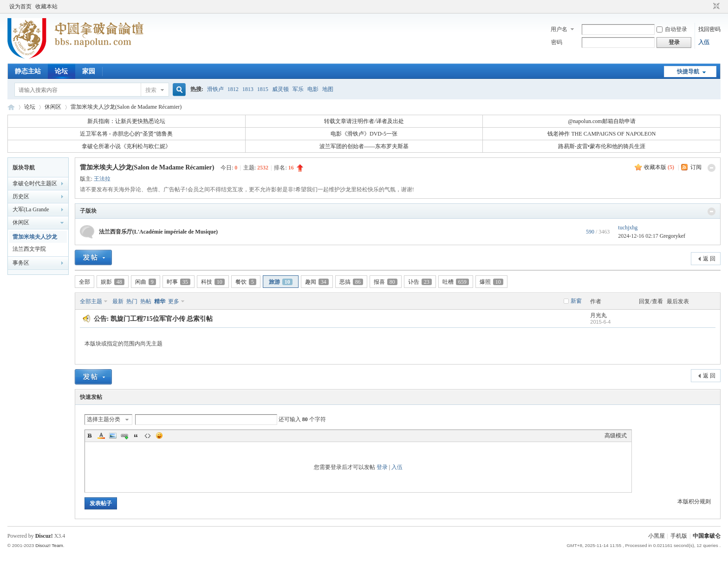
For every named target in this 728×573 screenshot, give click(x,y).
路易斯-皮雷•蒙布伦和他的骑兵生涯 (602, 146)
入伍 (704, 42)
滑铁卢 (215, 89)
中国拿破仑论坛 (11, 107)
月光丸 (598, 315)
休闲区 (53, 107)
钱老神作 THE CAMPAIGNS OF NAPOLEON (601, 134)
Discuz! (44, 536)
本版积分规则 (694, 501)
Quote (136, 436)
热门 (132, 301)
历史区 (21, 196)
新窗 (576, 301)
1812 (233, 89)
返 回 (709, 259)
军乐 (298, 89)
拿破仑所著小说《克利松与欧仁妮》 (126, 146)
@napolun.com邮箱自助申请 (601, 121)
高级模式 (616, 436)
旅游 (281, 282)
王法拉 (102, 179)
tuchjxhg (628, 228)
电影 (313, 89)
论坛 (61, 71)
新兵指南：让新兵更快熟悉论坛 (126, 121)
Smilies (159, 436)
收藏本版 (659, 167)
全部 (84, 282)
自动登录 (672, 29)
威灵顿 (280, 89)
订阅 (696, 167)
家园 (89, 71)
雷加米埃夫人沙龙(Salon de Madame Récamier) (126, 107)
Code (148, 436)
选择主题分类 (104, 419)
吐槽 (456, 282)
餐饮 (246, 282)
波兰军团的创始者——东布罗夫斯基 (364, 146)
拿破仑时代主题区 (35, 183)
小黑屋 (656, 536)
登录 (382, 467)
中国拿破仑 (707, 536)
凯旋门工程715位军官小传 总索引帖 (162, 319)
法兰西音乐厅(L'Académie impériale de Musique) (158, 232)
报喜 (386, 282)
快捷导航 (688, 72)
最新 (118, 301)
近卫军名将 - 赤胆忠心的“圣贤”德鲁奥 (127, 134)
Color (101, 436)
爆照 (491, 282)
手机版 (679, 536)
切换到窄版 (715, 7)
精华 (160, 301)
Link (124, 436)
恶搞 (351, 282)
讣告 (420, 282)
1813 (248, 89)
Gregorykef (673, 236)
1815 (263, 89)
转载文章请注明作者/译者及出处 (364, 121)
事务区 (21, 263)
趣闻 (317, 282)
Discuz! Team (49, 545)
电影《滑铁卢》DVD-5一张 (364, 134)
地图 (328, 89)
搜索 (151, 90)
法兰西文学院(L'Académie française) (29, 250)
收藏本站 (46, 7)
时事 (179, 282)
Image (113, 436)
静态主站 (28, 71)
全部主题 (91, 301)
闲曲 (146, 282)
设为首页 (20, 7)
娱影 (113, 282)
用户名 (559, 29)
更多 (174, 301)
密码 (557, 42)
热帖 (146, 301)
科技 (213, 282)
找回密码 (709, 29)
